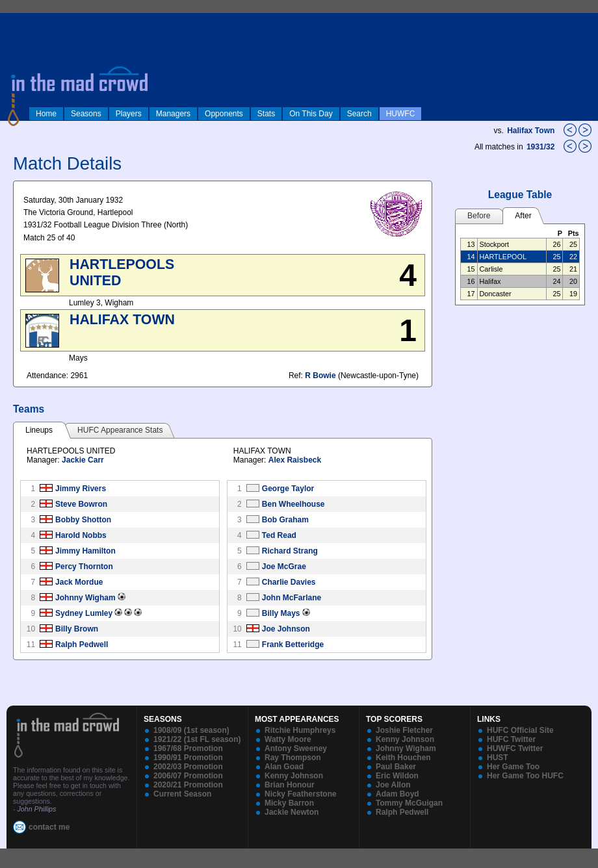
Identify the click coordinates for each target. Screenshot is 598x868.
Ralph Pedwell (82, 645)
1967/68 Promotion (188, 748)
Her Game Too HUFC (525, 776)
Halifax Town (531, 131)
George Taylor (288, 489)
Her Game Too (513, 767)
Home (46, 114)
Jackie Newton (292, 812)
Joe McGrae (284, 567)
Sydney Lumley (84, 613)
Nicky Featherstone (301, 794)
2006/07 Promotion (188, 776)
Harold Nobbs (81, 535)
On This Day (311, 114)
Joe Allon (393, 785)
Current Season (182, 794)
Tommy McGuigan (409, 803)
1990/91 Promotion (188, 758)
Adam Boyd (397, 794)
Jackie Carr (83, 460)
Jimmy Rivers (81, 489)
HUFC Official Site (520, 730)
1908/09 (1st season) (191, 730)
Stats (266, 114)
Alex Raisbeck (295, 460)
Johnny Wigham (85, 598)
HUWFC (401, 114)
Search (359, 114)
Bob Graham (285, 520)
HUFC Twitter (511, 739)
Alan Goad (284, 767)
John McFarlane (292, 598)
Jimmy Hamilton (85, 551)
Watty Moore (288, 739)
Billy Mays (281, 613)
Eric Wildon (397, 776)
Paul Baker (396, 767)
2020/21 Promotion (188, 785)
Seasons (86, 114)
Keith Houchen (403, 758)
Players (129, 114)
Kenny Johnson (294, 776)
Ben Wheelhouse (293, 504)
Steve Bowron (81, 504)
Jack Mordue (79, 582)
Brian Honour (290, 785)
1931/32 (542, 147)
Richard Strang (290, 551)
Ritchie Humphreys (300, 730)
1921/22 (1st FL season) (197, 739)
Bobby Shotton (83, 520)
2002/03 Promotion (188, 767)
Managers (173, 114)
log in (14, 21)
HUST (498, 758)
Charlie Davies (289, 582)
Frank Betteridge (293, 645)
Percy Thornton (84, 567)
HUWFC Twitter (515, 748)
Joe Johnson (286, 629)
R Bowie (320, 376)
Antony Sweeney (296, 748)
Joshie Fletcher (404, 730)
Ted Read (279, 535)
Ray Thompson (293, 758)
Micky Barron (289, 803)
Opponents (224, 114)
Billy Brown (77, 629)
